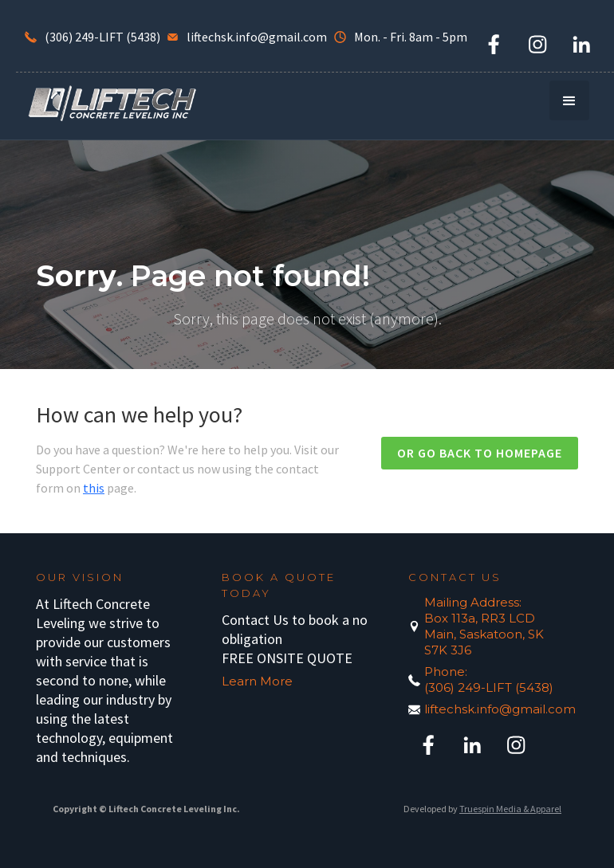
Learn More (257, 681)
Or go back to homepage (480, 453)
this (94, 488)
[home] (112, 102)
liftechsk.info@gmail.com (493, 709)
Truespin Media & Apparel (510, 809)
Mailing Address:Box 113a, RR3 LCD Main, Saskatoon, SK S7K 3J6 (484, 626)
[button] (569, 100)
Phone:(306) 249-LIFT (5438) (489, 679)
